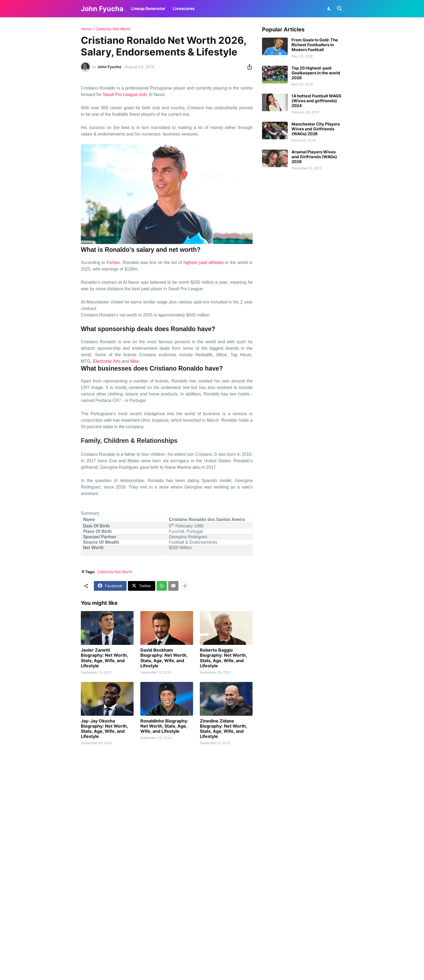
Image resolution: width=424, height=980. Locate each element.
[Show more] (185, 586)
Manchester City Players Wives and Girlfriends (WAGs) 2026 (316, 129)
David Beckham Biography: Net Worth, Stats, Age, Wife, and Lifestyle (164, 658)
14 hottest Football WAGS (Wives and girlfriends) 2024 (316, 101)
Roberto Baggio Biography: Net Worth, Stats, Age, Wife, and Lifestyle (223, 658)
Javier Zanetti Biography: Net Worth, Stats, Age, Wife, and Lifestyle (104, 658)
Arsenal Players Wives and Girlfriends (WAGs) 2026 (314, 157)
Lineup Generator (148, 9)
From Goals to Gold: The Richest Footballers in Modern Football (315, 45)
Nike (134, 361)
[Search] (339, 9)
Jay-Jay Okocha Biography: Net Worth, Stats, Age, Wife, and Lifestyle (104, 729)
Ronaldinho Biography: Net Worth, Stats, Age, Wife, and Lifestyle (164, 726)
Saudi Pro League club (125, 95)
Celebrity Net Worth (113, 29)
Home (86, 29)
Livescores (184, 9)
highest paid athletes (203, 263)
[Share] (248, 67)
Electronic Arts (107, 361)
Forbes (113, 263)
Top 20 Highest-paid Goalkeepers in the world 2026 (316, 73)
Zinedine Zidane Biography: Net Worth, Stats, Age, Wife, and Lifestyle (223, 729)
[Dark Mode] (329, 9)
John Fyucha (102, 9)
